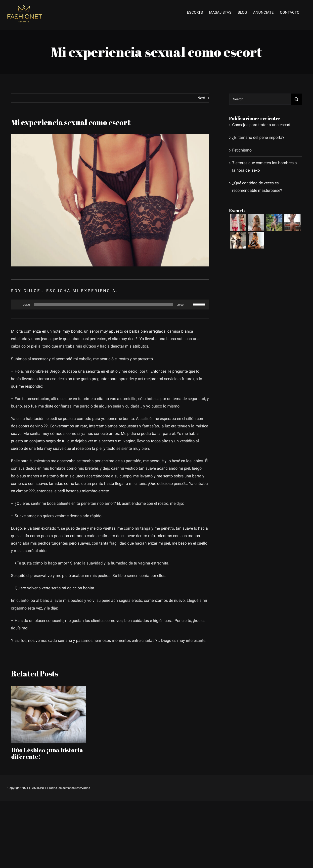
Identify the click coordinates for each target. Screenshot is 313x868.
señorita (93, 371)
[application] (110, 305)
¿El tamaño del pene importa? (258, 137)
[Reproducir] (17, 305)
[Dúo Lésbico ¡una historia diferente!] (48, 714)
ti (147, 371)
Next (201, 98)
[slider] (103, 305)
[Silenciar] (189, 305)
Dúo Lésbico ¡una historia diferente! (47, 753)
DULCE (32, 291)
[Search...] (260, 99)
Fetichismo (242, 150)
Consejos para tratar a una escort (261, 125)
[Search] (296, 99)
